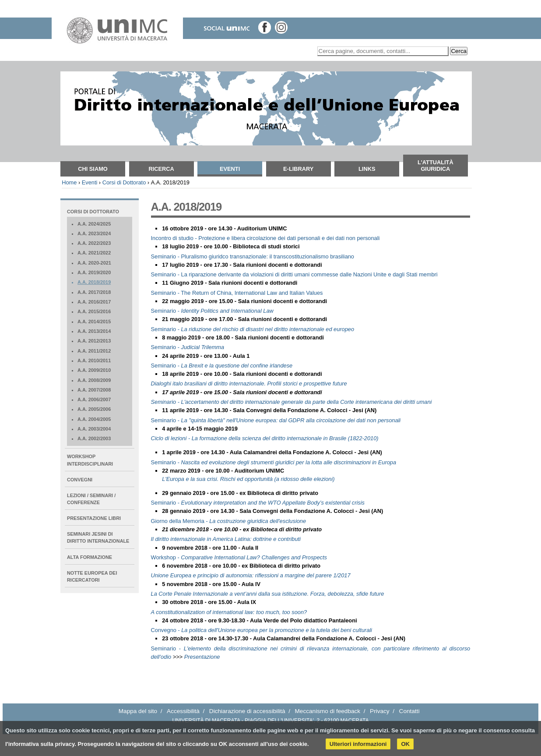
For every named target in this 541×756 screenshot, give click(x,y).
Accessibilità (183, 711)
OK (405, 744)
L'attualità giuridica (436, 166)
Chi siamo (93, 169)
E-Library (298, 169)
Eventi (230, 169)
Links (367, 169)
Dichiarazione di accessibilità (247, 711)
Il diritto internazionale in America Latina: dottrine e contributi (226, 539)
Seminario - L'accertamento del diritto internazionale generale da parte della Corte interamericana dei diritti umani (292, 402)
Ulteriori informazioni (358, 744)
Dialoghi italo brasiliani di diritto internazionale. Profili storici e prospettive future (249, 383)
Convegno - (262, 630)
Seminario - (212, 311)
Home (69, 182)
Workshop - (239, 557)
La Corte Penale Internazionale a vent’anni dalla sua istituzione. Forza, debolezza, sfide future (268, 594)
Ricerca (161, 169)
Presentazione (202, 657)
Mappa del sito (138, 711)
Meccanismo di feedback (328, 711)
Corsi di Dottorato (124, 182)
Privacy (380, 711)
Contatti (409, 711)
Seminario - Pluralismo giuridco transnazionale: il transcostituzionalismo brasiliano (253, 256)
